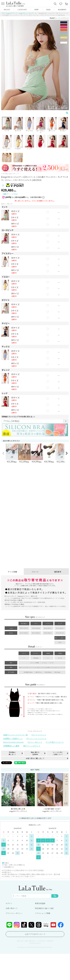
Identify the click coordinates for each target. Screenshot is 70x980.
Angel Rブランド (12, 13)
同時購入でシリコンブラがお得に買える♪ (19, 417)
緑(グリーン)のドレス (32, 746)
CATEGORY (22, 9)
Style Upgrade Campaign (14, 742)
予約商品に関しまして (12, 753)
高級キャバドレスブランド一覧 (16, 735)
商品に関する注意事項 (35, 753)
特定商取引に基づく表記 (44, 908)
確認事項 (58, 572)
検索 (55, 896)
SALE (48, 9)
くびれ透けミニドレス (55, 742)
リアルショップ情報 (43, 913)
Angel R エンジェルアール (28, 13)
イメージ (35, 572)
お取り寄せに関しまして (35, 758)
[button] (3, 453)
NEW (36, 9)
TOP (3, 13)
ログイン (9, 903)
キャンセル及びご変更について (58, 753)
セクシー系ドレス (35, 742)
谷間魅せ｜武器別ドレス (13, 738)
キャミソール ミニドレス (37, 738)
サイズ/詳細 (12, 572)
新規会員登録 (40, 903)
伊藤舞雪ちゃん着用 (12, 746)
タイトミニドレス (39, 735)
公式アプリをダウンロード (35, 934)
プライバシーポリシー (14, 913)
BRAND (7, 9)
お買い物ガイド (12, 908)
